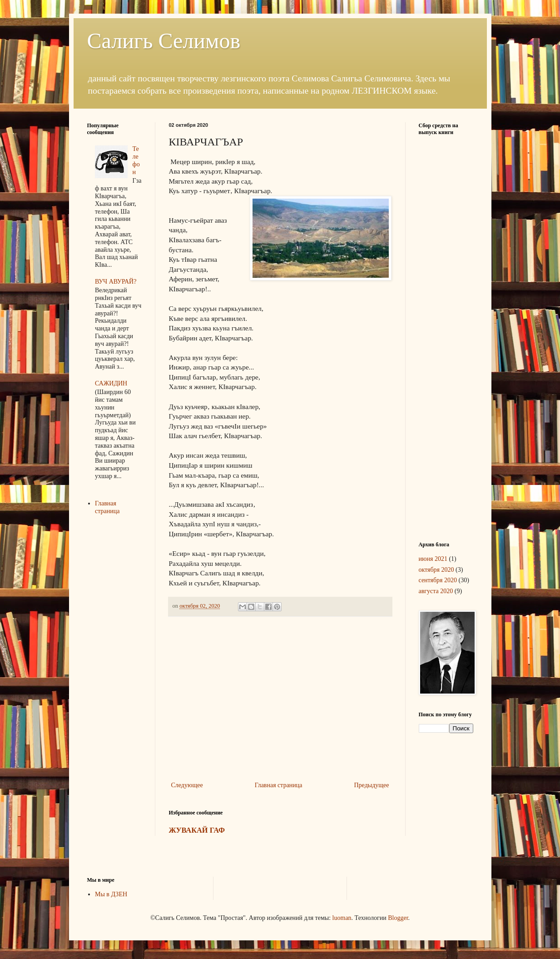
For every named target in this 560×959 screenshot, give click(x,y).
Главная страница (279, 785)
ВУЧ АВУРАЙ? (116, 282)
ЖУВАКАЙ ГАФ (197, 830)
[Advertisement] (280, 704)
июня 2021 (433, 559)
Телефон (136, 160)
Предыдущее (372, 785)
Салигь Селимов (164, 41)
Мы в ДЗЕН (111, 894)
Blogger (398, 918)
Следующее (187, 785)
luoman (342, 918)
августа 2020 (436, 591)
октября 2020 (436, 570)
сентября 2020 (438, 580)
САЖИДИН (111, 383)
